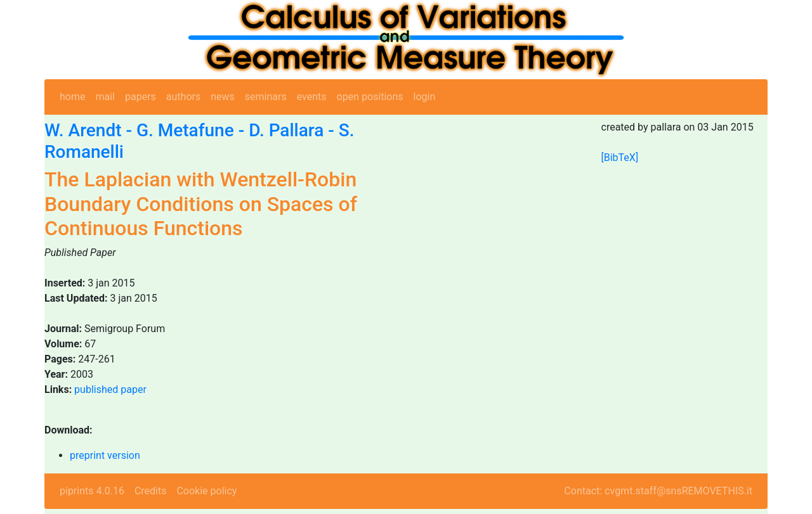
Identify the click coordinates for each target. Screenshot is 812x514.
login (425, 97)
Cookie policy (206, 491)
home (72, 97)
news (223, 97)
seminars (266, 97)
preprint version (105, 455)
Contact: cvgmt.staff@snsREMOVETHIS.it (658, 491)
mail (105, 97)
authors (183, 97)
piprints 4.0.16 (92, 491)
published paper (110, 389)
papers (141, 97)
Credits (151, 491)
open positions (370, 97)
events (312, 97)
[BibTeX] (620, 157)
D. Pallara (286, 130)
